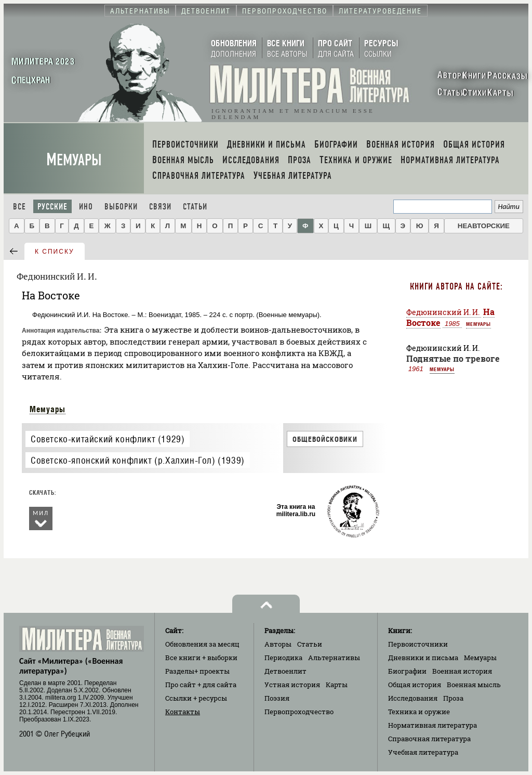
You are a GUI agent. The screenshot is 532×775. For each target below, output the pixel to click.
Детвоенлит (285, 671)
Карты (337, 685)
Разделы (197, 671)
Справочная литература (429, 739)
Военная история (462, 671)
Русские (52, 207)
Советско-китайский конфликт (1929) (108, 439)
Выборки (121, 207)
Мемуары (74, 160)
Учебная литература (423, 752)
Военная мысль (474, 685)
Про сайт (201, 685)
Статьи (195, 207)
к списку (55, 252)
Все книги (201, 658)
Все (19, 207)
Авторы (278, 644)
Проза (453, 698)
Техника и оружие (419, 712)
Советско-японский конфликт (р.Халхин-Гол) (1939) (138, 460)
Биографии (407, 671)
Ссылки (196, 698)
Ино (86, 207)
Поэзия (277, 698)
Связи (160, 207)
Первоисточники (418, 644)
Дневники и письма (423, 658)
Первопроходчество (299, 712)
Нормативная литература (433, 725)
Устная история (292, 685)
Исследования (413, 698)
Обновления (202, 644)
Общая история (415, 685)
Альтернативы (334, 658)
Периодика (283, 658)
